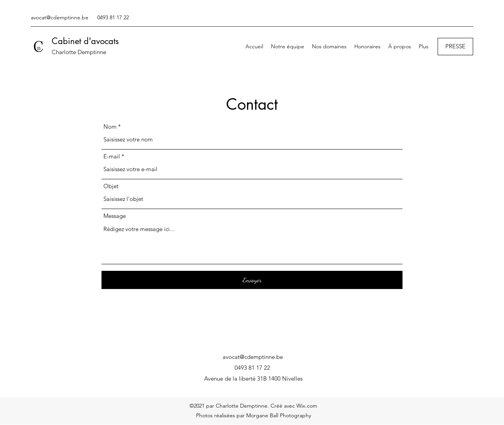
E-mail (112, 156)
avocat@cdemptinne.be (60, 17)
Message (115, 216)
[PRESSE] (455, 47)
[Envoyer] (252, 280)
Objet (111, 186)
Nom (110, 127)
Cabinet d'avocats (85, 41)
